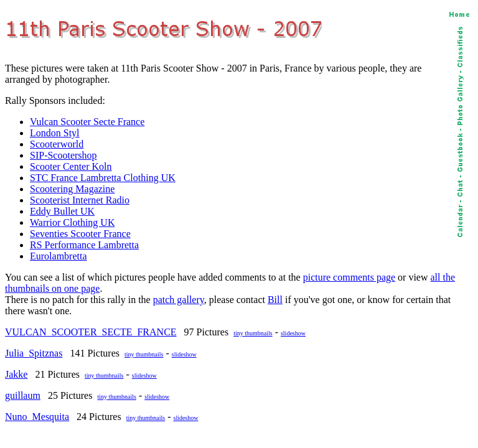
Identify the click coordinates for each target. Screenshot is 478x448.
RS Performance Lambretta (84, 245)
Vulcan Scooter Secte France (87, 122)
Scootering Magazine (72, 189)
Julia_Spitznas (34, 353)
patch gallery (179, 300)
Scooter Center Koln (71, 166)
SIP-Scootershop (63, 155)
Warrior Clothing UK (72, 222)
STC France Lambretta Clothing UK (103, 178)
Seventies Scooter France (80, 234)
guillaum (23, 395)
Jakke (16, 374)
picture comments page (349, 277)
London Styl (55, 133)
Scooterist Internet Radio (80, 200)
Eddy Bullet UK (62, 211)
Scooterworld (57, 144)
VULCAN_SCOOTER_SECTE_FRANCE (91, 332)
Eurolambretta (59, 256)
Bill (275, 300)
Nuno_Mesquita (37, 417)
